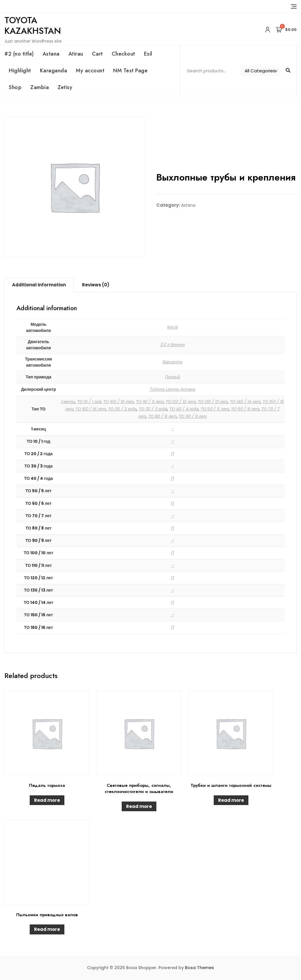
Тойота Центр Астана (173, 389)
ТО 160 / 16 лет (91, 409)
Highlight (20, 71)
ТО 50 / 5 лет (215, 409)
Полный (172, 377)
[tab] (39, 285)
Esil (148, 54)
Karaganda (54, 71)
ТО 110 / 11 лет (150, 402)
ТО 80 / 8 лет (162, 416)
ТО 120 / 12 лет (180, 402)
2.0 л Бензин (173, 345)
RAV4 (173, 327)
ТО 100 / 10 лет (118, 402)
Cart (97, 54)
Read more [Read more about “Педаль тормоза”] (47, 800)
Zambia (40, 87)
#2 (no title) (19, 54)
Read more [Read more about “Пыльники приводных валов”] (47, 929)
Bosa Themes (199, 968)
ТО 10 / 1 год (89, 402)
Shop (15, 87)
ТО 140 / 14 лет (245, 402)
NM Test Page (130, 71)
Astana (51, 54)
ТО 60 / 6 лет (245, 409)
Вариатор (173, 362)
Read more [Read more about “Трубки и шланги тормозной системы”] (231, 800)
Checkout (123, 54)
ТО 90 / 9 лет (193, 416)
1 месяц (68, 402)
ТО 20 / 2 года (122, 409)
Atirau (76, 54)
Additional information (39, 285)
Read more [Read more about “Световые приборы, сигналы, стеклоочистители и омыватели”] (139, 806)
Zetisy (65, 87)
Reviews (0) (96, 285)
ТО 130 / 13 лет (213, 402)
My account (90, 71)
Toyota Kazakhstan (33, 25)
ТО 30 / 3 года (153, 409)
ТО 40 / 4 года (184, 409)
